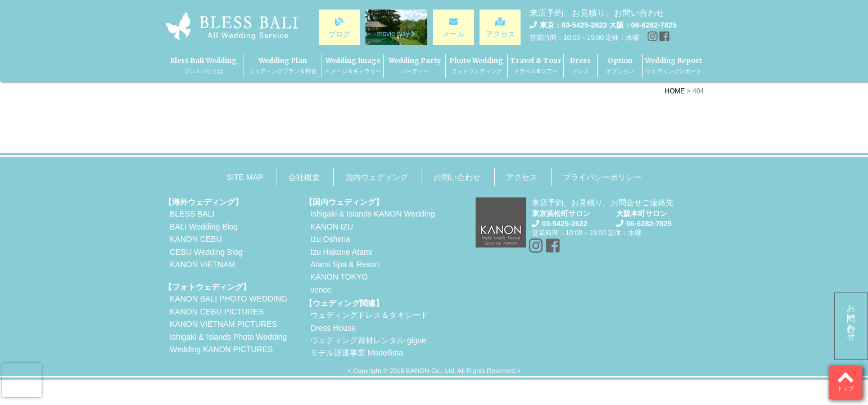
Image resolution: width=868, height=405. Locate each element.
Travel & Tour (536, 66)
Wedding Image (353, 66)
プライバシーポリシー (602, 177)
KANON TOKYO (339, 277)
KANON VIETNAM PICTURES (223, 324)
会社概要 (304, 177)
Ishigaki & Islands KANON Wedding (373, 214)
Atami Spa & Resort (345, 264)
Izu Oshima (330, 239)
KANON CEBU (196, 239)
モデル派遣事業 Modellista (357, 353)
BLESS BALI (192, 214)
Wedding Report (673, 66)
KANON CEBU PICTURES (217, 312)
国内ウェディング (377, 177)
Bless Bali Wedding (204, 66)
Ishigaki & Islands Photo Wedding (228, 337)
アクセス (522, 177)
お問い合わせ (851, 318)
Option (620, 66)
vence (321, 290)
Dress (580, 66)
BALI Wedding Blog (204, 227)
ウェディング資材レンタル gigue (368, 340)
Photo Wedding (476, 66)
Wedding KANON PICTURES (221, 349)
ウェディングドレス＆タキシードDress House (369, 321)
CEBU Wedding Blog (206, 252)
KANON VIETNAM (202, 264)
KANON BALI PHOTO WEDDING (229, 299)
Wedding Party (415, 66)
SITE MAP (245, 177)
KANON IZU (332, 227)
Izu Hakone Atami (341, 252)
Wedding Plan (283, 66)
